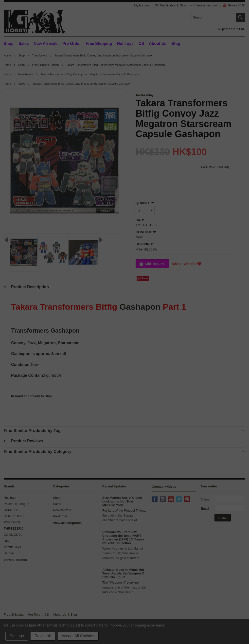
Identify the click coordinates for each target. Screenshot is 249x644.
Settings (17, 636)
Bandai (9, 553)
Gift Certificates (165, 5)
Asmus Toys (12, 547)
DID (6, 541)
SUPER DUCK (14, 516)
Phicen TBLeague (16, 504)
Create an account (206, 5)
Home (7, 55)
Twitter (179, 500)
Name (205, 499)
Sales (24, 44)
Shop (9, 44)
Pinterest (188, 500)
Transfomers (40, 55)
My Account (142, 5)
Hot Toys (10, 498)
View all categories (67, 523)
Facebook (155, 500)
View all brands (15, 560)
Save (145, 278)
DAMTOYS (12, 510)
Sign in (185, 5)
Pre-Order (72, 44)
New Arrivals (46, 44)
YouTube (171, 500)
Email (205, 509)
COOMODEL (13, 535)
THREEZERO (14, 528)
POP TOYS (12, 522)
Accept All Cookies (78, 636)
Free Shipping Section (45, 65)
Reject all (43, 636)
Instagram (163, 500)
